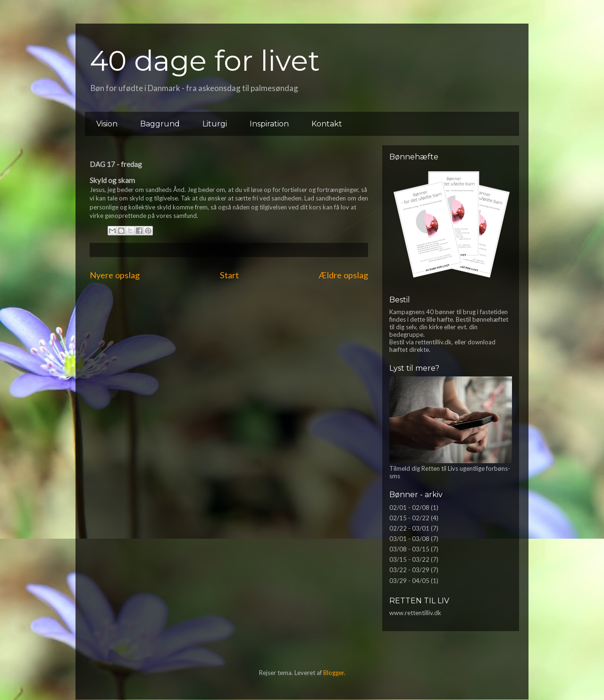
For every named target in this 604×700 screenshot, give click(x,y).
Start (229, 275)
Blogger (334, 673)
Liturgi (215, 124)
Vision (107, 124)
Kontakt (327, 124)
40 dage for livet (205, 61)
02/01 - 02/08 (409, 508)
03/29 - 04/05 (409, 581)
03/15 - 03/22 (409, 559)
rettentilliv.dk (433, 342)
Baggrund (160, 124)
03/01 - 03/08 (409, 539)
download (482, 342)
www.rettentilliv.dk (415, 613)
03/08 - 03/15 (409, 549)
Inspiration (269, 124)
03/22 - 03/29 (409, 570)
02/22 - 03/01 (409, 528)
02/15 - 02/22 (409, 518)
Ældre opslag (343, 275)
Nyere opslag (115, 275)
